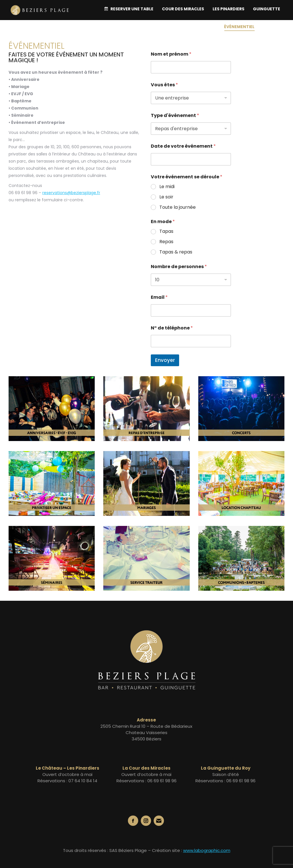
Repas (166, 242)
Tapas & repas (176, 252)
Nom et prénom (171, 54)
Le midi (167, 187)
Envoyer (165, 360)
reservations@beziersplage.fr (71, 193)
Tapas (166, 232)
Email (159, 297)
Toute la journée (178, 207)
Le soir (166, 197)
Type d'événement (175, 115)
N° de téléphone (172, 328)
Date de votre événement (183, 146)
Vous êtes (164, 85)
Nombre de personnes (179, 267)
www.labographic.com (207, 850)
